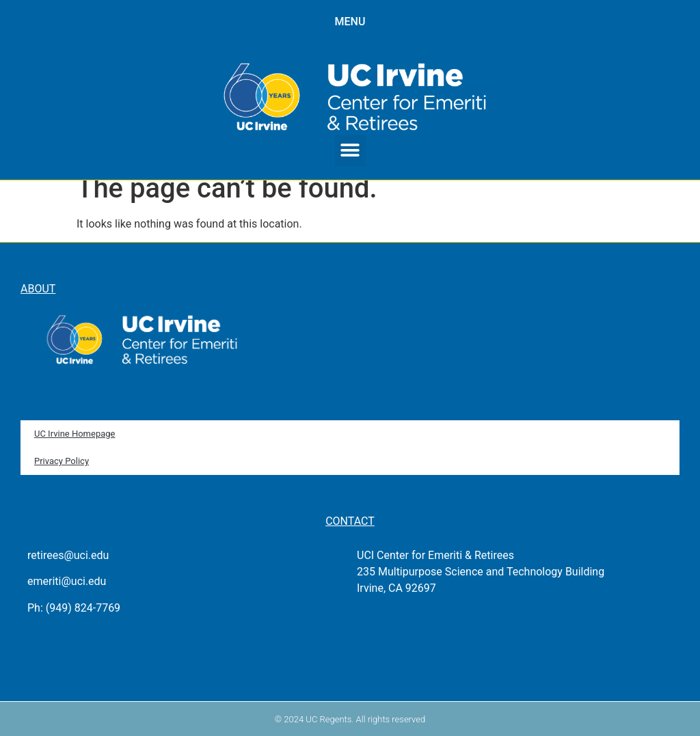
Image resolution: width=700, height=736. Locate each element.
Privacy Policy (62, 461)
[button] (350, 151)
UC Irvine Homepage (75, 434)
